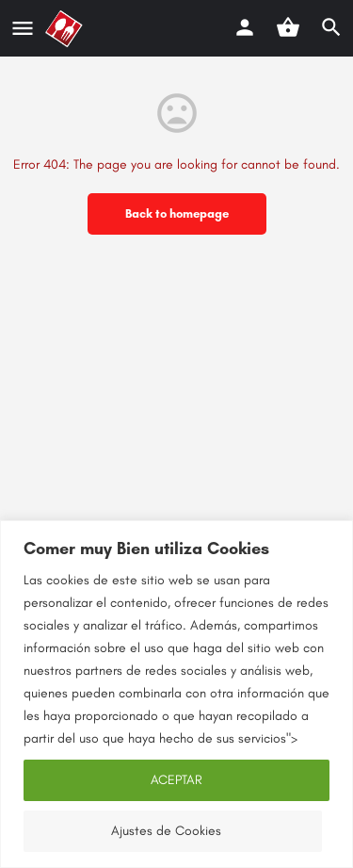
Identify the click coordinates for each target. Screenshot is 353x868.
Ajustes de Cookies (166, 831)
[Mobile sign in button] (245, 27)
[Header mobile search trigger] (331, 27)
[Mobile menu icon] (23, 29)
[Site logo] (66, 29)
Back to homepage (177, 213)
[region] (176, 694)
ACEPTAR (176, 780)
